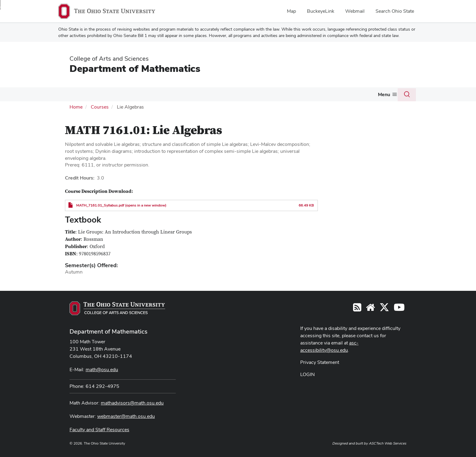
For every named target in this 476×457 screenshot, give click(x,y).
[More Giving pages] (382, 96)
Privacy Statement (320, 362)
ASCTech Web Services (388, 443)
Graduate (195, 94)
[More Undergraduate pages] (175, 96)
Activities (276, 94)
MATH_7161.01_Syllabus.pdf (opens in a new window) (121, 205)
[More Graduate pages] (207, 96)
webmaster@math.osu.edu (126, 416)
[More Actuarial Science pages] (257, 96)
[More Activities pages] (289, 96)
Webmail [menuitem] (355, 11)
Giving (373, 94)
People (96, 94)
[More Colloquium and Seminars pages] (356, 96)
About (70, 94)
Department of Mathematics (135, 68)
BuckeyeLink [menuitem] (321, 11)
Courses (119, 94)
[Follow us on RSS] (357, 309)
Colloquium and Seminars (326, 94)
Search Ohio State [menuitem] (395, 11)
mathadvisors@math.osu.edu (132, 402)
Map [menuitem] (291, 11)
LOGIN (308, 374)
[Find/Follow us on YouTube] (370, 309)
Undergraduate (157, 94)
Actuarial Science (235, 94)
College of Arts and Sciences (109, 59)
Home (76, 106)
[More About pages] (79, 96)
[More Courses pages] (131, 96)
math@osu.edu (102, 369)
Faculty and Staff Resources (99, 429)
